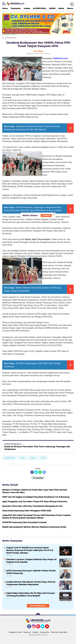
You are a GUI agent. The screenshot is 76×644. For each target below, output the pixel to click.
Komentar (38, 478)
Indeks (27, 8)
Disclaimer (27, 632)
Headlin (33, 458)
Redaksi (35, 632)
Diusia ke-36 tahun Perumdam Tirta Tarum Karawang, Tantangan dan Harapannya (37, 448)
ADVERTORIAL (40, 8)
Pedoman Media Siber (59, 632)
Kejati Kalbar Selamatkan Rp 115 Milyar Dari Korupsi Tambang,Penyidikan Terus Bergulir (30, 594)
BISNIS (52, 8)
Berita (61, 8)
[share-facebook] (32, 472)
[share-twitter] (36, 472)
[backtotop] (38, 615)
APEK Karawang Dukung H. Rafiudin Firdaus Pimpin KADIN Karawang (31, 572)
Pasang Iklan (45, 632)
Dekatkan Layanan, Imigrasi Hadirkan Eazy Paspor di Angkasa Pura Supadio (31, 561)
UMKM (43, 458)
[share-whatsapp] (40, 472)
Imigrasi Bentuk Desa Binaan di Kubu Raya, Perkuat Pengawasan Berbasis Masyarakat (31, 583)
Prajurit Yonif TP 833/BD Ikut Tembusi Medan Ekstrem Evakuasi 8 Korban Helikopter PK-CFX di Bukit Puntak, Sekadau (30, 550)
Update (46, 215)
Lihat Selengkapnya (38, 606)
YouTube (49, 627)
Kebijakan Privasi (15, 632)
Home (5, 8)
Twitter (44, 627)
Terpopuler (16, 8)
